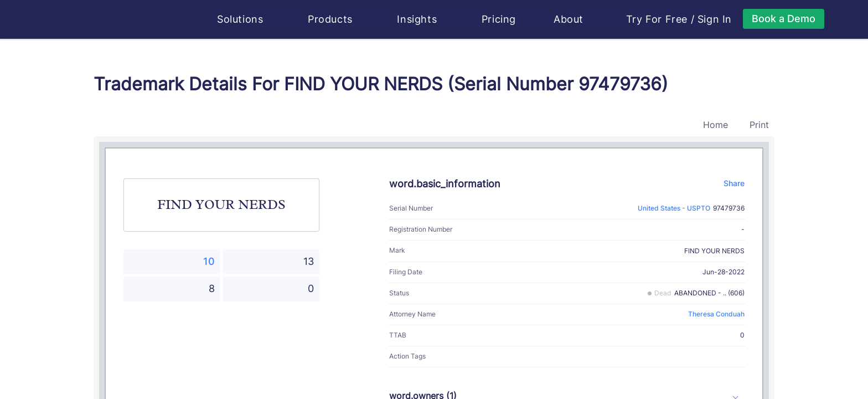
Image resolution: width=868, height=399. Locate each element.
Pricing (499, 19)
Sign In (715, 19)
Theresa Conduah (716, 314)
